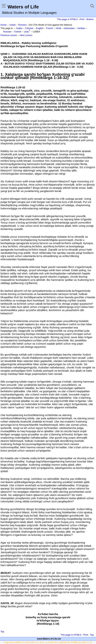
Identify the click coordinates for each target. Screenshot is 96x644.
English (40, 28)
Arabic (19, 28)
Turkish (18, 32)
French (50, 28)
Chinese (29, 28)
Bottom (90, 19)
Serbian (81, 28)
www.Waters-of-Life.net (49, 639)
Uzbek (12, 25)
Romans (23, 25)
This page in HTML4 (67, 19)
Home (4, 25)
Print (82, 19)
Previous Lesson (9, 35)
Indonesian (69, 28)
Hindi (58, 28)
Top (2, 632)
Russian (7, 32)
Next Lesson (26, 35)
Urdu (26, 32)
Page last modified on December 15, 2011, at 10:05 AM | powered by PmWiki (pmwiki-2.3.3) (48, 642)
